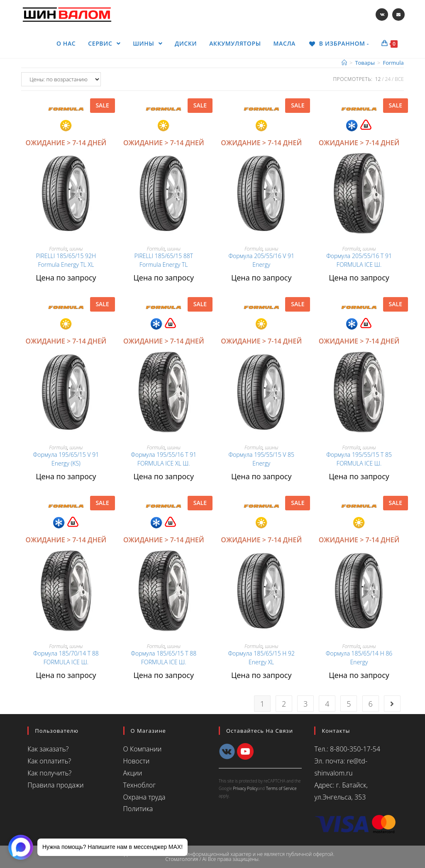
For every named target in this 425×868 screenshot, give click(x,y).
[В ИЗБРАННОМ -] (338, 44)
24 (388, 79)
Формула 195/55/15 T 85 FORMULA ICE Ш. (359, 459)
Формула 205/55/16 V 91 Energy (261, 260)
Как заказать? (48, 749)
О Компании (143, 749)
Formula (58, 249)
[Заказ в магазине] (61, 79)
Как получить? (49, 773)
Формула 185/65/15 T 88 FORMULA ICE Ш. (164, 658)
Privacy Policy (245, 788)
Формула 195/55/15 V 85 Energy (261, 459)
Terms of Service (281, 788)
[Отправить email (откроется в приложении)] (398, 15)
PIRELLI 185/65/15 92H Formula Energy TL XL (66, 260)
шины (76, 249)
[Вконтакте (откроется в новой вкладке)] (382, 15)
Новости (137, 761)
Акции (133, 773)
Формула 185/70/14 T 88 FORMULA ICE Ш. (66, 658)
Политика (138, 809)
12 (378, 79)
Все (399, 79)
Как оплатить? (49, 761)
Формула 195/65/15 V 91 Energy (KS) (66, 459)
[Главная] (344, 63)
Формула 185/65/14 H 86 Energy (359, 658)
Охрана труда (144, 797)
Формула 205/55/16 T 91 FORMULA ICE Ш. (359, 260)
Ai (205, 859)
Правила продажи (55, 785)
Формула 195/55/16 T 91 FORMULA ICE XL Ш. (164, 459)
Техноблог (139, 785)
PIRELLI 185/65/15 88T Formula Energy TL (164, 260)
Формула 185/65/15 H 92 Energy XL (261, 658)
